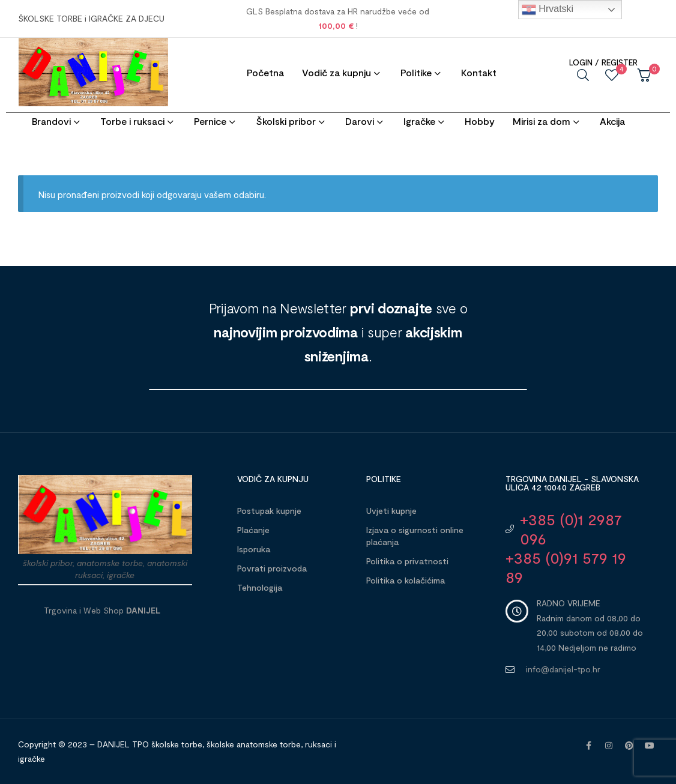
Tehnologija (260, 587)
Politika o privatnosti (407, 561)
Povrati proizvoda (272, 568)
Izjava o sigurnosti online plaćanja (415, 536)
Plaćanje (253, 530)
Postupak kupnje (269, 511)
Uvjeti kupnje (391, 511)
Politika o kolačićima (406, 580)
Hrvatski (548, 10)
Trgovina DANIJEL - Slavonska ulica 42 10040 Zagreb (572, 483)
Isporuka (254, 549)
